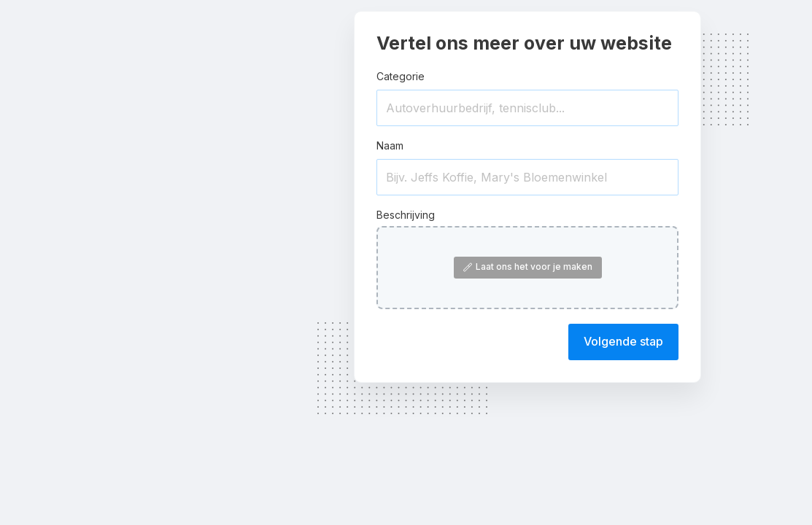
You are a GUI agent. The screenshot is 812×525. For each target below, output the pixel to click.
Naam (390, 145)
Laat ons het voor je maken (528, 267)
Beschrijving (406, 215)
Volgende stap (623, 341)
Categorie (401, 76)
